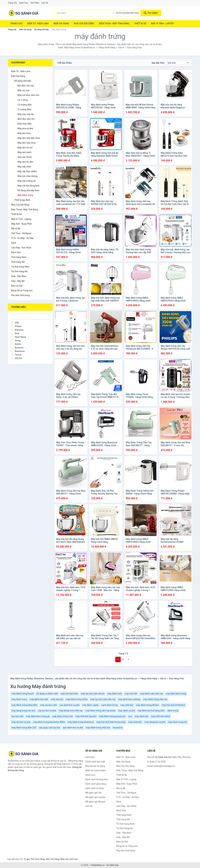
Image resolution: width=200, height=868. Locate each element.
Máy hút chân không (28, 176)
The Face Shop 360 (40, 859)
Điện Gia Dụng (61, 24)
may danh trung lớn (178, 722)
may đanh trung (19, 699)
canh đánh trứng (109, 705)
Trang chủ (12, 3)
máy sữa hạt (57, 699)
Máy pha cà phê (25, 128)
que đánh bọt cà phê (73, 728)
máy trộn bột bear (69, 694)
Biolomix (17, 348)
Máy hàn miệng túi (27, 181)
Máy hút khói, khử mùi (28, 95)
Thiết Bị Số (140, 24)
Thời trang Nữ (18, 262)
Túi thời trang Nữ (19, 271)
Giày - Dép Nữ (18, 281)
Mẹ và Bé (16, 229)
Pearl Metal (19, 337)
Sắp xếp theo (158, 63)
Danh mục (24, 3)
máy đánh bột (141, 716)
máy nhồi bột (127, 705)
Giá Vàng (55, 859)
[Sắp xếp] (178, 63)
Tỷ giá (27, 859)
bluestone (118, 728)
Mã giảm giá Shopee (95, 802)
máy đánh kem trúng (176, 694)
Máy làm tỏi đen (25, 162)
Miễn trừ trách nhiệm (96, 770)
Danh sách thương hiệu (97, 779)
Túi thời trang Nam (20, 267)
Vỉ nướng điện (24, 109)
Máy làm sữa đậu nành (29, 138)
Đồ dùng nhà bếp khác (28, 190)
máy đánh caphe (90, 705)
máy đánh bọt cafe (39, 699)
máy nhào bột (135, 722)
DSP (15, 323)
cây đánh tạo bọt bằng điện (151, 711)
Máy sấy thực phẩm (27, 171)
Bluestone (18, 351)
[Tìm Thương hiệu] (30, 317)
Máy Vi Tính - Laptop (162, 24)
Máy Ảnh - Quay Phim (22, 224)
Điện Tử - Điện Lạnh (38, 24)
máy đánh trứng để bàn (147, 705)
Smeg (16, 341)
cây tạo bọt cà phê (47, 711)
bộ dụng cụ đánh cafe (47, 694)
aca (130, 716)
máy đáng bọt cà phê (155, 722)
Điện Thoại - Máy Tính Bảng (114, 24)
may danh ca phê (127, 711)
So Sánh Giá (112, 865)
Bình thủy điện (24, 124)
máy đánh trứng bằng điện (24, 705)
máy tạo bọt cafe (49, 705)
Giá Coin (74, 859)
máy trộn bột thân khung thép (111, 722)
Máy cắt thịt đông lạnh (28, 186)
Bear (15, 333)
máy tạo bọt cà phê (21, 722)
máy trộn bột (131, 694)
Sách (14, 243)
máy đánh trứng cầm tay (155, 699)
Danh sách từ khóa (95, 788)
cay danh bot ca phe (70, 705)
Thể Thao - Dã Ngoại (21, 233)
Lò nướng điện (25, 105)
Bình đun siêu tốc (26, 119)
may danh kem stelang (129, 699)
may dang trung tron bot (23, 711)
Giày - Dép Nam (19, 276)
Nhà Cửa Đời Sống (84, 24)
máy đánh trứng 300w (77, 699)
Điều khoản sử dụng (95, 766)
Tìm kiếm (151, 13)
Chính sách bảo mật (95, 762)
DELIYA (17, 358)
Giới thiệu (35, 3)
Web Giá (64, 859)
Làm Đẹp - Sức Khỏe (21, 248)
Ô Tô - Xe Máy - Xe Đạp (22, 238)
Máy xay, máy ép (26, 114)
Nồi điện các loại (26, 86)
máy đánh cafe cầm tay (151, 694)
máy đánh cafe (115, 694)
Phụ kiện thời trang (20, 295)
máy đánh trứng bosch (23, 694)
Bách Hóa (16, 252)
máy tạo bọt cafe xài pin (93, 694)
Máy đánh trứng (25, 195)
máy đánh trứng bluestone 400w (49, 722)
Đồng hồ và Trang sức (22, 290)
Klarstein (17, 330)
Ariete (16, 344)
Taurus (16, 355)
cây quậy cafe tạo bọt (50, 728)
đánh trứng (173, 711)
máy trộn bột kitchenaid (173, 705)
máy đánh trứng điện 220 (24, 728)
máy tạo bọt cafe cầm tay (103, 699)
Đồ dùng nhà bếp (42, 30)
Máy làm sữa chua (27, 143)
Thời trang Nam (19, 257)
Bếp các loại (24, 90)
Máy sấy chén (24, 167)
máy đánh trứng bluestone (81, 722)
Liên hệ (45, 3)
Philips (16, 326)
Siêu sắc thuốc (25, 157)
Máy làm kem (24, 133)
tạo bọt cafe (17, 716)
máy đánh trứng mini (63, 716)
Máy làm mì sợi (25, 148)
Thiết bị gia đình (22, 200)
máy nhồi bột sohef (160, 716)
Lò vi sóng (22, 100)
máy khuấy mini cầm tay (71, 711)
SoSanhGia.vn (98, 865)
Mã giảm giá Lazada (95, 797)
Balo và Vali (17, 286)
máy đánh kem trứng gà (38, 716)
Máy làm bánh (24, 152)
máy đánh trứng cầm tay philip (100, 711)
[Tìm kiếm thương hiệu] (84, 13)
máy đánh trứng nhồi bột (98, 728)
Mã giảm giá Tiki (93, 793)
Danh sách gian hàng (96, 784)
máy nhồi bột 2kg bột (86, 716)
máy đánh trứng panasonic (112, 716)
